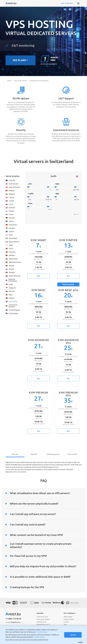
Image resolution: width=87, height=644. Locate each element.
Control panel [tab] (72, 454)
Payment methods (69, 619)
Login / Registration (67, 3)
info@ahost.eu (13, 622)
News (65, 625)
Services (40, 613)
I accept (73, 635)
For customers (69, 613)
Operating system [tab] (53, 454)
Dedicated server (41, 622)
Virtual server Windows (43, 619)
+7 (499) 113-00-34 (13, 619)
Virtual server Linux (42, 617)
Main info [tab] (15, 454)
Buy (39, 276)
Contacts (66, 622)
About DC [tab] (34, 454)
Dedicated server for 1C (43, 625)
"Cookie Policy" (42, 632)
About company (68, 617)
